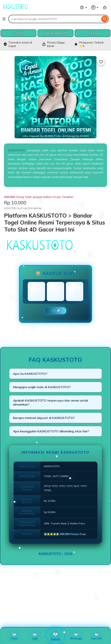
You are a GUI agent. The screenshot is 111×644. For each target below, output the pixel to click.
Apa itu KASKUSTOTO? (30, 374)
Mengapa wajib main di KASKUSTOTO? (42, 387)
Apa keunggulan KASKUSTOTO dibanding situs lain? (51, 431)
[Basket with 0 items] (105, 7)
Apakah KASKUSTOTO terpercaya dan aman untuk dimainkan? (51, 402)
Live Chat (97, 636)
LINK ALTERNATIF (55, 33)
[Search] (105, 19)
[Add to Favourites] (101, 62)
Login (35, 636)
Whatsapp (76, 636)
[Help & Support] (83, 7)
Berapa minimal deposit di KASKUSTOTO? (44, 418)
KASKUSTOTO (16, 150)
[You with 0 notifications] (95, 7)
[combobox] (54, 19)
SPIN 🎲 (56, 311)
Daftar (56, 636)
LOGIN (19, 33)
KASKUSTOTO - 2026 (56, 554)
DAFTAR (92, 33)
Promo (14, 636)
